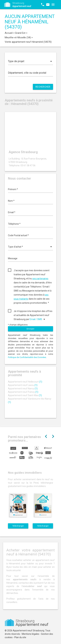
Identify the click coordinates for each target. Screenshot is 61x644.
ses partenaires (40, 279)
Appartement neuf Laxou (23, 385)
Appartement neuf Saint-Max (25, 395)
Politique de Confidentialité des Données (27, 357)
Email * (12, 212)
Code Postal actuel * (18, 235)
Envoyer (31, 329)
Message (13, 258)
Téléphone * (14, 224)
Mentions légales (30, 634)
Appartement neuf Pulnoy (23, 392)
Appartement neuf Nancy (23, 389)
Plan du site (20, 637)
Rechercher (43, 87)
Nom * (11, 201)
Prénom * (13, 189)
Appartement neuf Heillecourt (25, 382)
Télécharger (18, 526)
